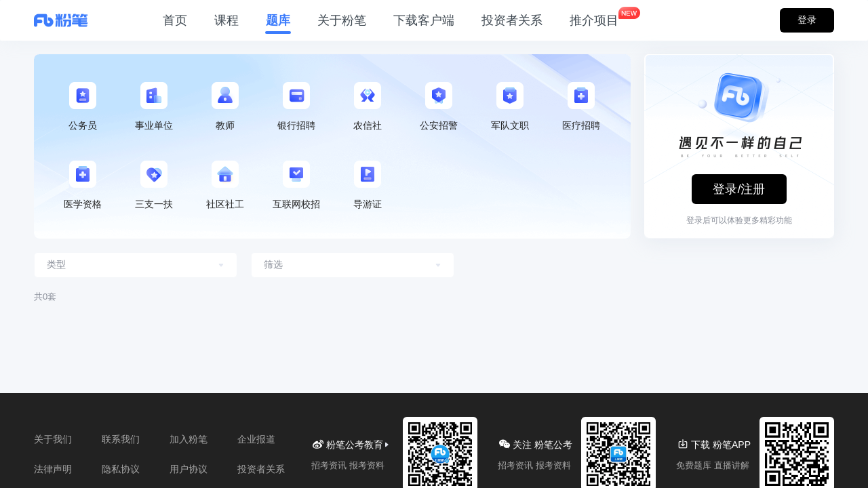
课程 (226, 20)
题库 (278, 20)
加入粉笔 (189, 439)
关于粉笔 (342, 20)
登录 (807, 20)
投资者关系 (512, 20)
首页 (175, 20)
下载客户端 (424, 20)
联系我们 (121, 439)
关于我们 (53, 439)
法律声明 (53, 469)
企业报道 (256, 439)
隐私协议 (121, 469)
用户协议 (189, 469)
